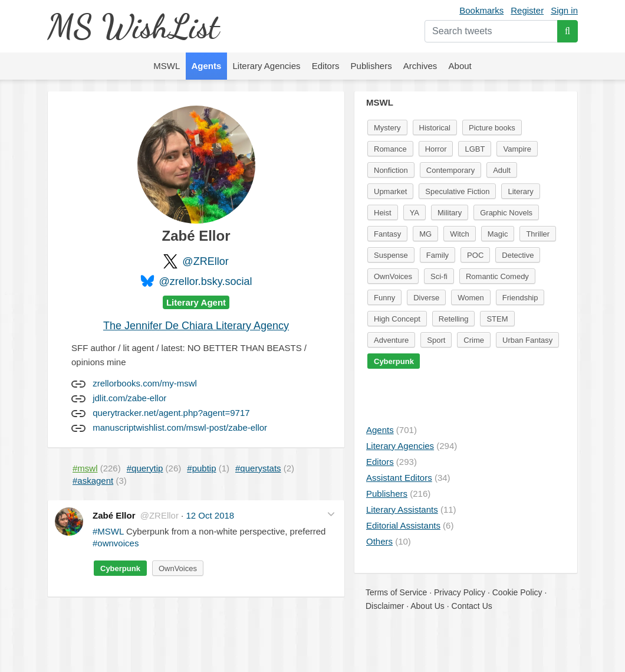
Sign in (564, 10)
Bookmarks (481, 10)
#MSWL (108, 531)
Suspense (391, 255)
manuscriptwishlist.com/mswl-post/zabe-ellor (180, 427)
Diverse (426, 298)
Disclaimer (385, 606)
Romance (390, 149)
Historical (435, 128)
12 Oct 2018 (210, 515)
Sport (436, 340)
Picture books (492, 128)
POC (475, 255)
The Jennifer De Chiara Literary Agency (196, 326)
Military (450, 213)
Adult (502, 170)
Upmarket (390, 191)
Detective (518, 255)
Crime (474, 340)
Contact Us (472, 606)
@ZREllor (205, 261)
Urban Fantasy (527, 340)
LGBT (475, 149)
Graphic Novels (506, 213)
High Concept (397, 319)
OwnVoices (178, 568)
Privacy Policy (460, 592)
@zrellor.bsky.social (206, 281)
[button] (331, 514)
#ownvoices (116, 543)
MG (425, 234)
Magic (498, 234)
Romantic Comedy (497, 276)
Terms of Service (396, 592)
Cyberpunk (120, 568)
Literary (520, 191)
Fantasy (387, 234)
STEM (497, 319)
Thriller (538, 234)
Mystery (387, 128)
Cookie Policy (517, 592)
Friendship (520, 298)
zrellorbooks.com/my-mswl (145, 383)
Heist (383, 213)
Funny (384, 298)
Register (527, 10)
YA (415, 213)
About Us (427, 606)
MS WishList (133, 26)
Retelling (454, 319)
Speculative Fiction (457, 191)
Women (471, 298)
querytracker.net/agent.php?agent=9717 (171, 413)
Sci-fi (439, 276)
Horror (436, 149)
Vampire (517, 149)
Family (437, 255)
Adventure (391, 340)
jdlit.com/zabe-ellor (129, 398)
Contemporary (450, 170)
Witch (460, 234)
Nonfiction (391, 170)
